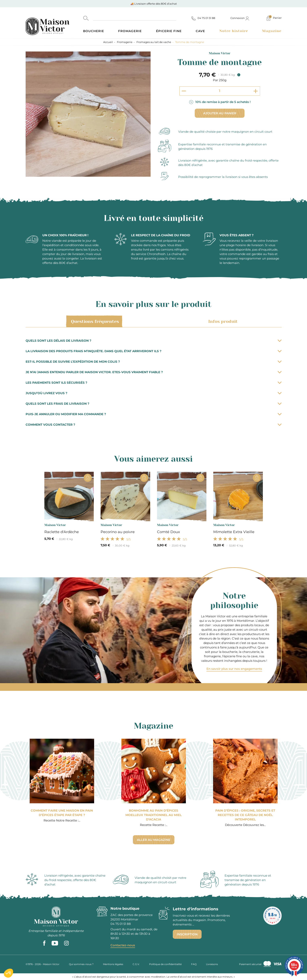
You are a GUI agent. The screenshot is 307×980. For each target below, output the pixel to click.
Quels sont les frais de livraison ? (154, 404)
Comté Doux (169, 532)
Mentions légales (113, 964)
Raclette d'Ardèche (62, 532)
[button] (8, 973)
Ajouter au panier (220, 113)
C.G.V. (136, 964)
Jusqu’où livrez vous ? (154, 393)
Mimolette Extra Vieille (234, 532)
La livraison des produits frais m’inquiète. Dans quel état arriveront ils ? (154, 351)
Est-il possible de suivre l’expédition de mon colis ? (154, 362)
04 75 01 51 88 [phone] (121, 924)
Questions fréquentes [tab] (94, 321)
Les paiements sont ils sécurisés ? (154, 383)
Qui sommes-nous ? (81, 964)
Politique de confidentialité (165, 964)
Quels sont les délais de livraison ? (154, 341)
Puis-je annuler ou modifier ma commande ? (154, 414)
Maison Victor (220, 53)
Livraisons (212, 964)
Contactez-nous (123, 945)
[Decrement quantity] (184, 91)
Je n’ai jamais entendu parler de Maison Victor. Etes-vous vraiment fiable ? (154, 372)
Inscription (187, 934)
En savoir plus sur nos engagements (234, 669)
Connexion (240, 18)
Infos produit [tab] (222, 321)
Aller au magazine (154, 840)
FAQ (194, 964)
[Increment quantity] (256, 91)
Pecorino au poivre (118, 532)
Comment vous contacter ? (154, 425)
